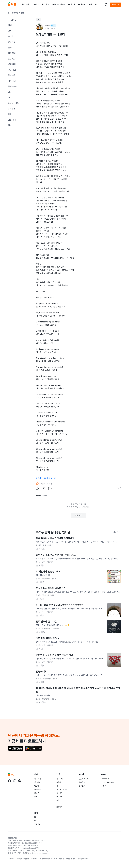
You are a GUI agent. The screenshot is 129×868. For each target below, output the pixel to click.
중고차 (44, 4)
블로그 (37, 793)
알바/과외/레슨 (58, 4)
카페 (97, 4)
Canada (105, 779)
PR (35, 821)
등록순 (38, 495)
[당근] (12, 5)
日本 (103, 786)
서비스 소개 (38, 789)
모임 (90, 4)
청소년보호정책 (83, 859)
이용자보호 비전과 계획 (67, 859)
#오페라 (39, 478)
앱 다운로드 (115, 5)
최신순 (44, 495)
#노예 (54, 478)
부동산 (35, 4)
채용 (36, 796)
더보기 (117, 532)
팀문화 (37, 786)
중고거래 (25, 4)
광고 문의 (82, 786)
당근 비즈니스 (83, 779)
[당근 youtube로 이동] (20, 781)
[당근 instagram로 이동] (15, 781)
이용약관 (11, 859)
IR (35, 817)
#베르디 (47, 478)
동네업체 (72, 4)
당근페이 (37, 782)
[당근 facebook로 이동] (10, 781)
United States (107, 782)
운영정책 (34, 859)
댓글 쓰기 (78, 515)
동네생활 (82, 4)
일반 (38, 20)
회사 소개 (38, 779)
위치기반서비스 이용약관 (48, 859)
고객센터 (37, 824)
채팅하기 (59, 807)
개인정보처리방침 (23, 859)
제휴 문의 (82, 782)
